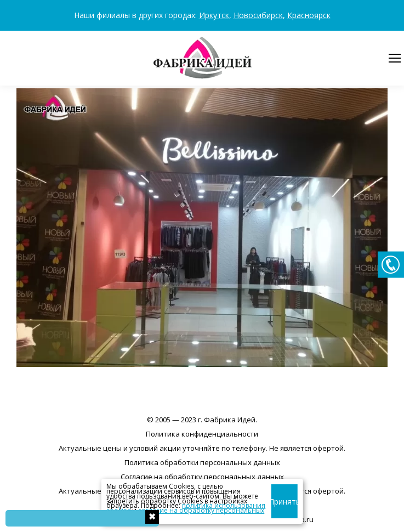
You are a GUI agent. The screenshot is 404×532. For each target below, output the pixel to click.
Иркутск (214, 15)
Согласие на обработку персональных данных (202, 477)
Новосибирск (258, 15)
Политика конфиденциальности (202, 434)
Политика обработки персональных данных (202, 462)
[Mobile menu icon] (395, 58)
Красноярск (309, 15)
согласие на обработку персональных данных (185, 513)
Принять (284, 502)
